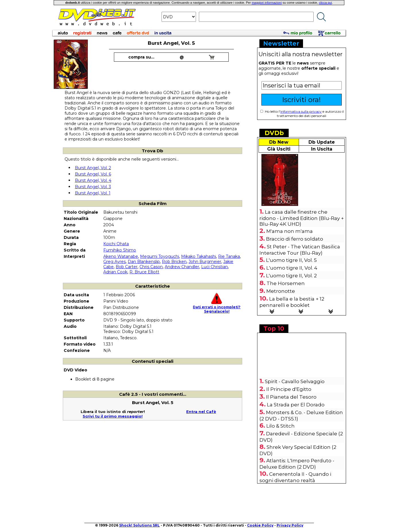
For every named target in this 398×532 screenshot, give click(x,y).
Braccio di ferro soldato (295, 239)
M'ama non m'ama (290, 231)
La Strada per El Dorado (296, 405)
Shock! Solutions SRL (139, 525)
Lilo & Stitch (280, 426)
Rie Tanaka (229, 256)
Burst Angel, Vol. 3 (93, 187)
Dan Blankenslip (144, 262)
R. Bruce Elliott (144, 272)
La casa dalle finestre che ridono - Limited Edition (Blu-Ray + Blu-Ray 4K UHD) (302, 218)
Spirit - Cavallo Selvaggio (295, 381)
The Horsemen (286, 283)
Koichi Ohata (116, 244)
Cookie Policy (260, 525)
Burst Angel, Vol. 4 (93, 180)
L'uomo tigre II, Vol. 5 (291, 260)
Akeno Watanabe (121, 256)
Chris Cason (151, 267)
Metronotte (281, 291)
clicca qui (325, 3)
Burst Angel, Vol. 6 (93, 174)
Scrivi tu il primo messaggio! (113, 416)
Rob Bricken (174, 262)
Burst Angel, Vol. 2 (93, 168)
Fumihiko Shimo (120, 250)
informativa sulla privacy (301, 111)
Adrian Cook (115, 272)
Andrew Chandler (182, 267)
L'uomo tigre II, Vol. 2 (291, 276)
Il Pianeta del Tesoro (291, 397)
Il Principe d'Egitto (289, 389)
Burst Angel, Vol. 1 (93, 193)
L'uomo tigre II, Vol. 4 (292, 268)
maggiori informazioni (267, 3)
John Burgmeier (205, 262)
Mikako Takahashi (199, 256)
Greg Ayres (114, 262)
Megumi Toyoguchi (160, 256)
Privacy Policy (290, 525)
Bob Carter (127, 267)
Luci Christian (214, 267)
